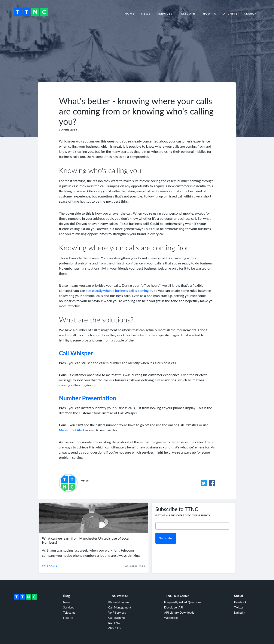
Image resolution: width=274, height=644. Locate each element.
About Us (115, 628)
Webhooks (171, 618)
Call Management (120, 607)
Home (130, 14)
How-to (210, 14)
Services (165, 14)
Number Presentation (87, 398)
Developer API (174, 607)
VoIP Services (117, 612)
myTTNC (114, 623)
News (146, 14)
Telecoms (188, 14)
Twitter (239, 607)
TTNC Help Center (176, 596)
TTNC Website (118, 596)
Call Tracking (117, 618)
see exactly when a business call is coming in (119, 290)
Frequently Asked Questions (183, 602)
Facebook (240, 602)
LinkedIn (240, 612)
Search (251, 14)
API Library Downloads (179, 612)
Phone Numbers (119, 602)
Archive (230, 14)
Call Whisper (76, 353)
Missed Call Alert (71, 430)
